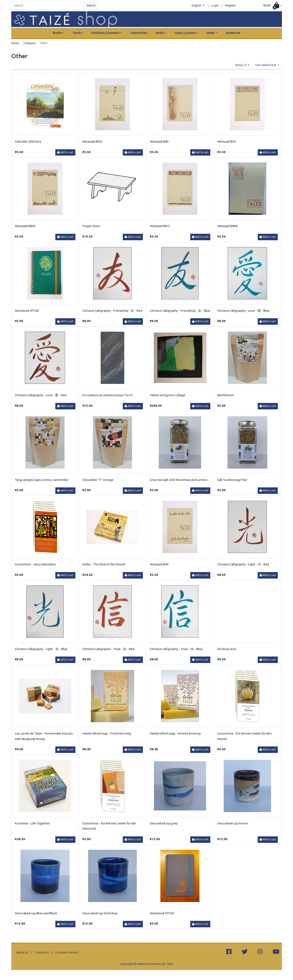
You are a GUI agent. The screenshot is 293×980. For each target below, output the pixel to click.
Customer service (67, 952)
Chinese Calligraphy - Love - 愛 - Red (41, 395)
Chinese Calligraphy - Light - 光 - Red (243, 564)
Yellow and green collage (167, 395)
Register (230, 5)
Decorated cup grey (164, 823)
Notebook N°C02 (27, 311)
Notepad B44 (159, 564)
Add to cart (65, 152)
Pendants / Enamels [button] (105, 33)
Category (29, 43)
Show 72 (241, 65)
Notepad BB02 (25, 226)
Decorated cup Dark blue (100, 913)
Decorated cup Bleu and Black (36, 913)
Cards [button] (77, 33)
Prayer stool (91, 226)
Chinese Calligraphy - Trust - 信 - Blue (176, 649)
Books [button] (57, 33)
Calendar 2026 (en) (28, 141)
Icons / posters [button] (185, 33)
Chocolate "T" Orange (98, 480)
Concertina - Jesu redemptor (36, 564)
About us (22, 952)
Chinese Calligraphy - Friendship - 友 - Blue (180, 311)
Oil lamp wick (227, 649)
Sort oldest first (266, 65)
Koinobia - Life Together (32, 823)
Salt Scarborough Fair (232, 480)
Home (15, 43)
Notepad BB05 (228, 226)
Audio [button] (160, 33)
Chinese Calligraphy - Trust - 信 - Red (108, 649)
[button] (272, 6)
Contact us (42, 952)
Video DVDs (139, 33)
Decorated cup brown (233, 823)
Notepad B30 (226, 141)
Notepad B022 (92, 141)
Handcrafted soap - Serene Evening (175, 733)
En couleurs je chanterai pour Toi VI (107, 395)
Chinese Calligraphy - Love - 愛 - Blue (243, 311)
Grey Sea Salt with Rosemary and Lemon (179, 480)
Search (91, 5)
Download (233, 33)
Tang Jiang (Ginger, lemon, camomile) (42, 480)
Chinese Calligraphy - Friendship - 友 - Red (112, 311)
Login (215, 5)
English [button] (197, 5)
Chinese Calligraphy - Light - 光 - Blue (41, 649)
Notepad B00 (159, 141)
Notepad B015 (160, 226)
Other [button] (211, 33)
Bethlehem (225, 395)
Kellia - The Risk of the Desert (104, 564)
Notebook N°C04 (162, 913)
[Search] (48, 6)
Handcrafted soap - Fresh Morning (107, 733)
